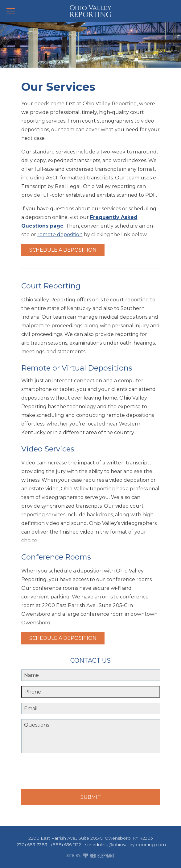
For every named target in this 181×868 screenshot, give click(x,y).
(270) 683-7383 (31, 845)
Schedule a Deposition (63, 250)
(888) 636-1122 (66, 845)
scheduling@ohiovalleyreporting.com (125, 845)
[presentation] (68, 772)
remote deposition (60, 235)
